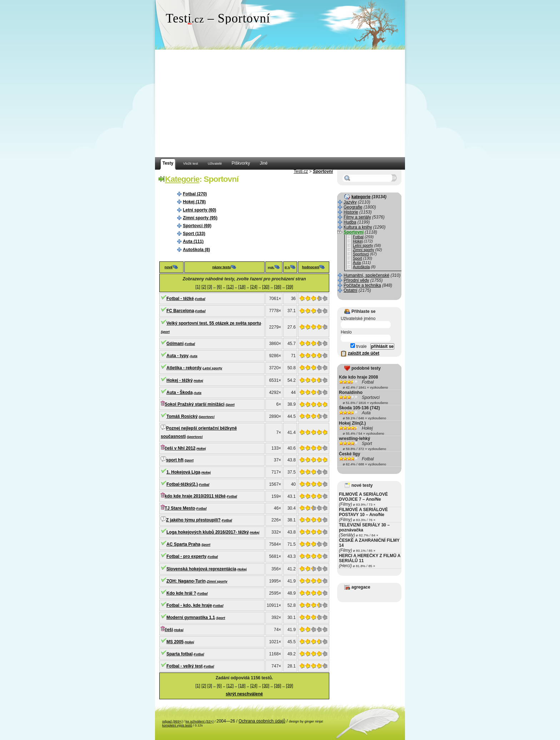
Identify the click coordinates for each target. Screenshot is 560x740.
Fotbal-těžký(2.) (182, 484)
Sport (165, 332)
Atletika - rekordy (184, 368)
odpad (172, 721)
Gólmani (175, 344)
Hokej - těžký (179, 380)
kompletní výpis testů (177, 725)
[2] (204, 287)
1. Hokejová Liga (183, 472)
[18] (242, 287)
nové (169, 267)
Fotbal (200, 299)
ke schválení (199, 721)
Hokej (199, 381)
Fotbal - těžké (180, 299)
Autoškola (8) (196, 250)
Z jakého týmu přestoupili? (193, 520)
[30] (266, 287)
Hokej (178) (194, 202)
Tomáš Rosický (182, 416)
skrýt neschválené (244, 694)
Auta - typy (177, 356)
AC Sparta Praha (183, 544)
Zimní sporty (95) (200, 218)
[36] (277, 287)
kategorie (361, 197)
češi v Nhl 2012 (180, 448)
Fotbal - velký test (184, 666)
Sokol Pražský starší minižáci (194, 404)
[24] (254, 287)
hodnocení (311, 267)
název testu (221, 267)
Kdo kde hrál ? (181, 593)
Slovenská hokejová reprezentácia (201, 569)
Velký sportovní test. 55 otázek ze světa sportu (214, 323)
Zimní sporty (217, 581)
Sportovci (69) (197, 226)
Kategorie (182, 179)
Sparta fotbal (179, 654)
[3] (210, 287)
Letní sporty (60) (199, 210)
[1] (198, 287)
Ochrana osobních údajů (262, 721)
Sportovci (206, 417)
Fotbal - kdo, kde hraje (189, 605)
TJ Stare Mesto (180, 508)
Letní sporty (212, 368)
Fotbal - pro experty (186, 556)
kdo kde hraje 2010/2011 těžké (195, 496)
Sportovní (323, 171)
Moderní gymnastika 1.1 (191, 617)
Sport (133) (194, 234)
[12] (230, 287)
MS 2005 (175, 642)
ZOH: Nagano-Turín (186, 581)
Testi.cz (301, 171)
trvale (359, 346)
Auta (193, 356)
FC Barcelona (180, 311)
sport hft (175, 460)
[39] (290, 287)
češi (169, 630)
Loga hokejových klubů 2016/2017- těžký (208, 532)
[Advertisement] (280, 104)
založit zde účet (364, 353)
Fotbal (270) (195, 194)
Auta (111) (193, 241)
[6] (219, 287)
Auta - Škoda (179, 392)
